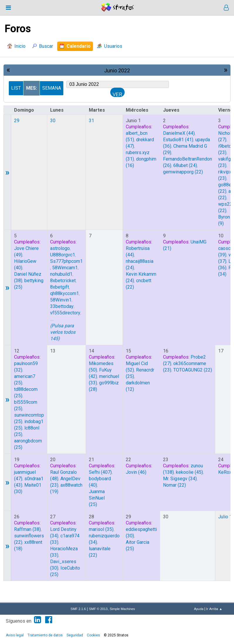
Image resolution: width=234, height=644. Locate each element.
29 (17, 121)
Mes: (32, 88)
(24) (185, 165)
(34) (180, 479)
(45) (189, 472)
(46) (136, 472)
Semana (52, 88)
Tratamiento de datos (45, 635)
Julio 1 (225, 517)
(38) (27, 529)
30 (53, 121)
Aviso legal (15, 635)
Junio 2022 (117, 70)
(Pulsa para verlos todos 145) (63, 332)
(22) (183, 172)
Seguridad (75, 635)
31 (91, 121)
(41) (178, 140)
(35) (101, 529)
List (16, 88)
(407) (100, 472)
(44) (179, 133)
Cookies (93, 635)
